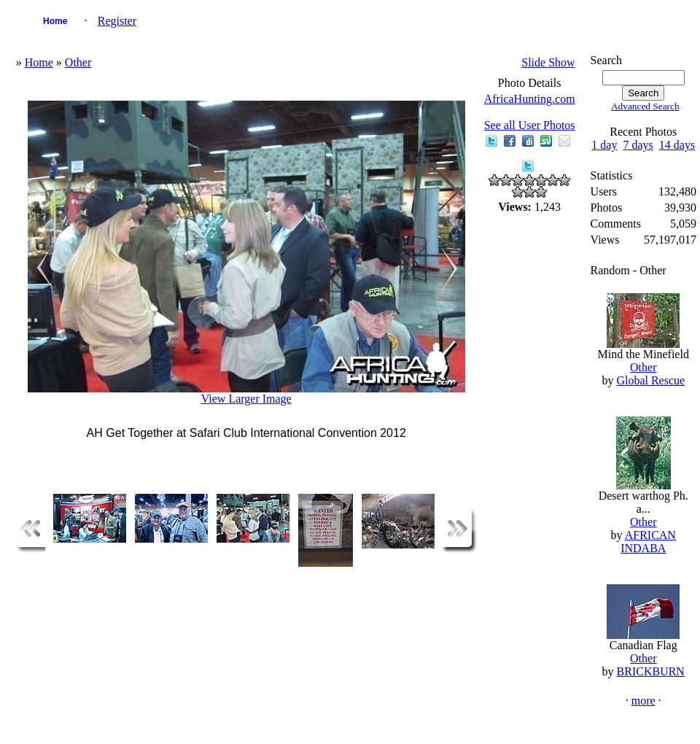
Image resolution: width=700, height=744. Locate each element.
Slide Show (548, 62)
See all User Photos (530, 125)
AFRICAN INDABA (648, 542)
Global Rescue (650, 380)
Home (55, 21)
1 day (604, 145)
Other (78, 62)
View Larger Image (246, 399)
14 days (677, 145)
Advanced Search (645, 106)
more (643, 701)
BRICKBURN (651, 671)
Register (117, 21)
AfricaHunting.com (530, 99)
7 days (638, 145)
